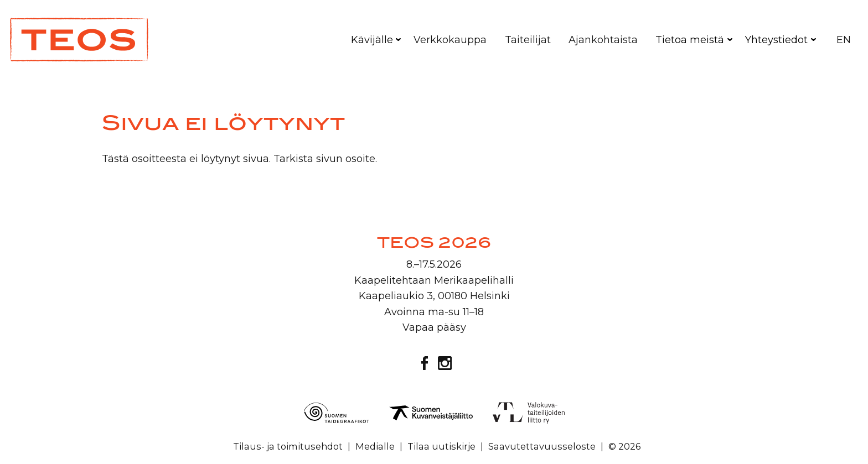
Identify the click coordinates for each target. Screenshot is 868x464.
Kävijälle (372, 40)
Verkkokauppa (450, 40)
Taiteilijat (528, 40)
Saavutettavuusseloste (542, 446)
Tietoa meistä (690, 40)
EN (844, 40)
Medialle (375, 446)
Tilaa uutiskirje (441, 446)
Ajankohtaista (603, 40)
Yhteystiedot (776, 40)
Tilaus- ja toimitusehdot (288, 446)
